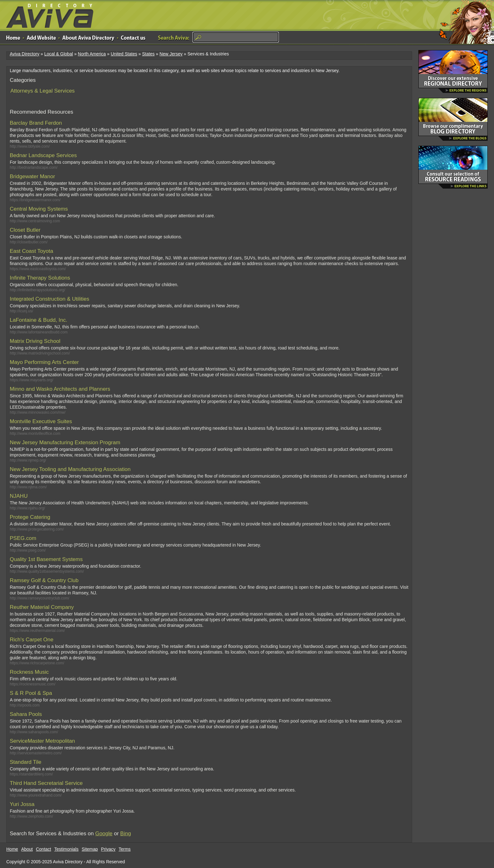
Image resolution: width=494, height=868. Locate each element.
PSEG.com (23, 538)
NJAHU (19, 496)
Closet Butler (25, 230)
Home (12, 849)
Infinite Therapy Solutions (40, 278)
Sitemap (90, 849)
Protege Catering (30, 517)
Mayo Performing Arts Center (44, 362)
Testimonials (66, 849)
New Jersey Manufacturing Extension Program (65, 443)
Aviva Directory (47, 14)
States (148, 54)
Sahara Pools (26, 714)
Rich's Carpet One (32, 640)
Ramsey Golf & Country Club (44, 580)
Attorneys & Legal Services (43, 91)
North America (92, 54)
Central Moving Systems (39, 209)
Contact (43, 849)
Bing (126, 834)
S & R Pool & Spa (31, 693)
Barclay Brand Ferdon (36, 123)
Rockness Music (29, 672)
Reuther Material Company (42, 607)
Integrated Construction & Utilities (49, 299)
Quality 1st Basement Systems (46, 559)
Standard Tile (26, 762)
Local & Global (58, 54)
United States (124, 54)
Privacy (108, 849)
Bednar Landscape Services (43, 155)
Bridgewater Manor (32, 176)
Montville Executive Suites (41, 421)
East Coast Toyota (32, 251)
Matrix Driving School (35, 341)
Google (104, 834)
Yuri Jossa (22, 804)
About (27, 849)
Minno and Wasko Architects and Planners (60, 389)
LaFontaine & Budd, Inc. (38, 320)
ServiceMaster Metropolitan (42, 741)
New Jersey (171, 54)
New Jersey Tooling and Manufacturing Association (70, 469)
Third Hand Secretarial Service (46, 783)
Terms (125, 849)
